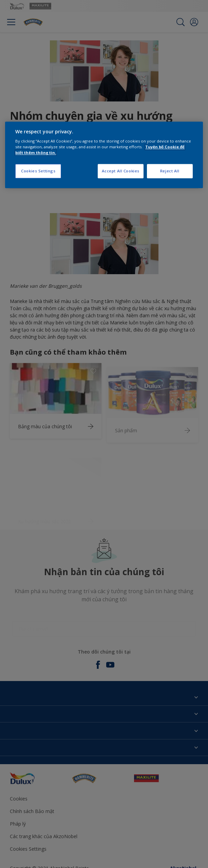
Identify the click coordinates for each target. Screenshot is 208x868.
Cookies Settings (38, 171)
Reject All (170, 171)
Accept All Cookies (121, 171)
